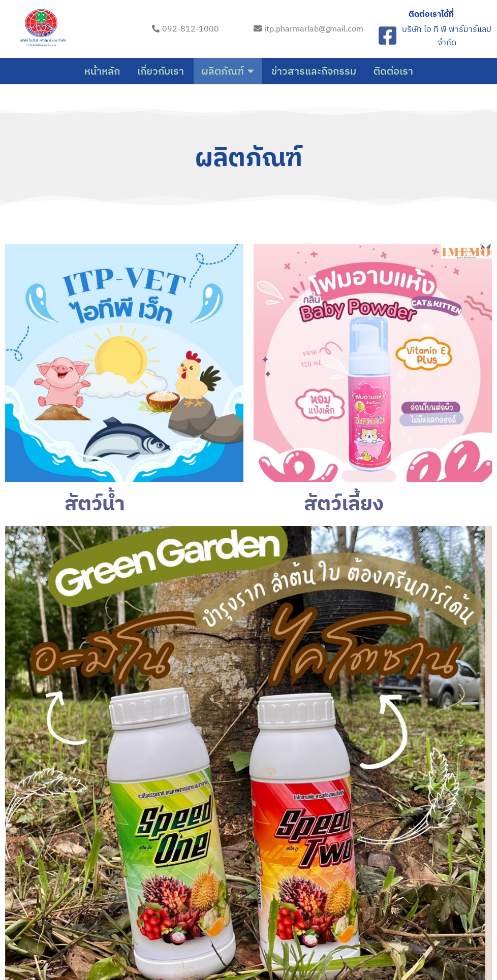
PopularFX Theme (306, 943)
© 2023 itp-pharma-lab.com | (216, 943)
